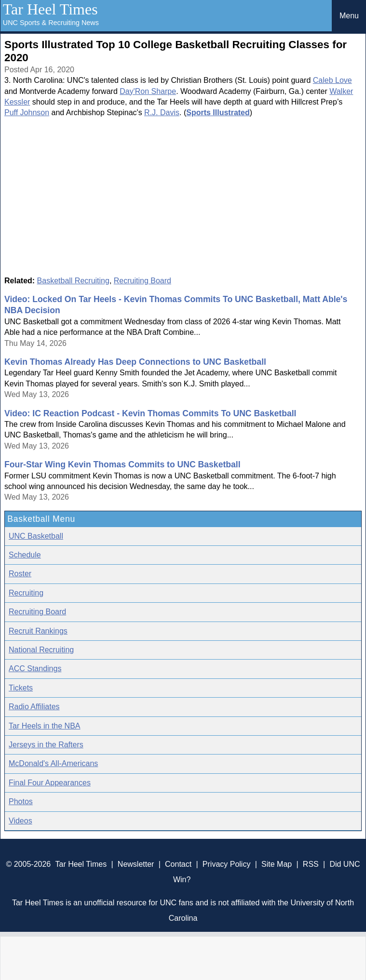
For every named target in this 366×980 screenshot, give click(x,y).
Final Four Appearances (50, 783)
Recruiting (26, 593)
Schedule (25, 555)
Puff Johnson (27, 113)
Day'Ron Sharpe (148, 91)
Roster (20, 574)
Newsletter (136, 864)
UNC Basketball (36, 536)
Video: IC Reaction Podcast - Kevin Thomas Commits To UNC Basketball (150, 413)
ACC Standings (35, 669)
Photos (21, 801)
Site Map (277, 864)
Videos (20, 821)
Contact (178, 864)
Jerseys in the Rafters (46, 745)
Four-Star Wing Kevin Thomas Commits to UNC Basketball (122, 464)
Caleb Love (332, 80)
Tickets (21, 688)
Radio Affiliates (34, 707)
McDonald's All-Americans (53, 763)
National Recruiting (41, 650)
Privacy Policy (227, 864)
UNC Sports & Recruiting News (51, 23)
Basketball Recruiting (73, 281)
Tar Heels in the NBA (45, 726)
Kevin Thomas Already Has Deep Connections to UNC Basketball (135, 362)
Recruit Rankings (38, 631)
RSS (311, 864)
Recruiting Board (142, 281)
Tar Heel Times (50, 9)
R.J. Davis (162, 113)
